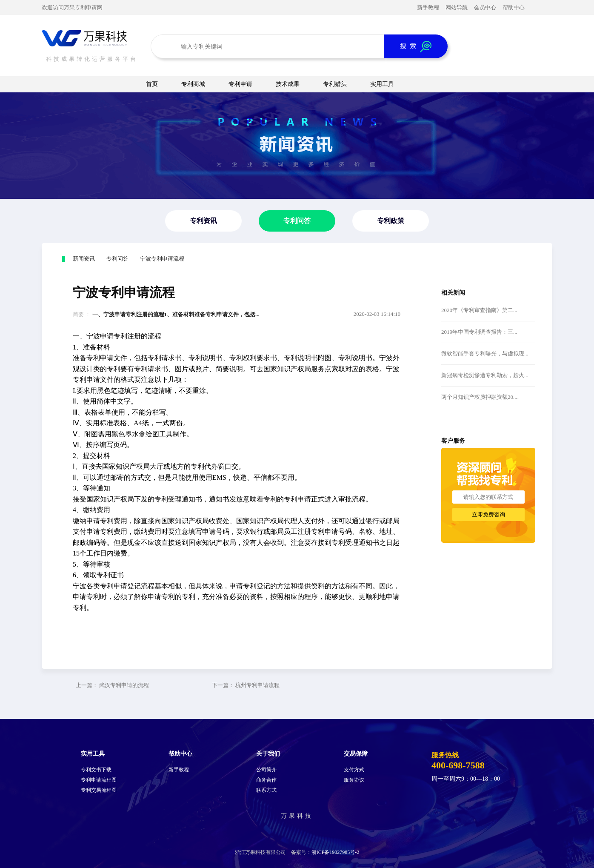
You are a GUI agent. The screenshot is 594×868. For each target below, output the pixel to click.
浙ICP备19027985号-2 (336, 852)
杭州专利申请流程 (257, 685)
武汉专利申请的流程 (124, 685)
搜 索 (416, 47)
